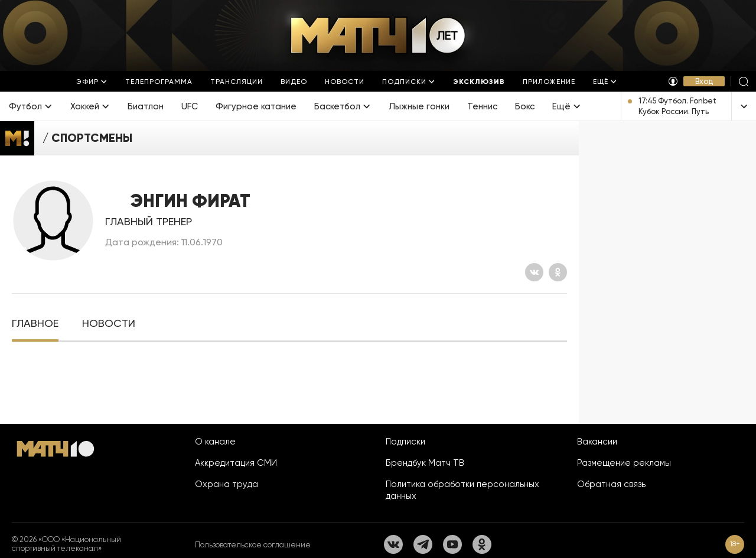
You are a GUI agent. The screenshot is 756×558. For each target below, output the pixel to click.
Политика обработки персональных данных (462, 490)
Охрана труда (227, 484)
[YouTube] (452, 544)
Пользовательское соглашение (253, 545)
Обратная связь (611, 484)
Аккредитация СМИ (236, 463)
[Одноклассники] (558, 272)
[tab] (35, 324)
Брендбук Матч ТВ (425, 463)
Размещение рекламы (624, 463)
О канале (215, 442)
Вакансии (597, 442)
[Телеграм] (423, 544)
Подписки (405, 442)
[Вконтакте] (534, 272)
